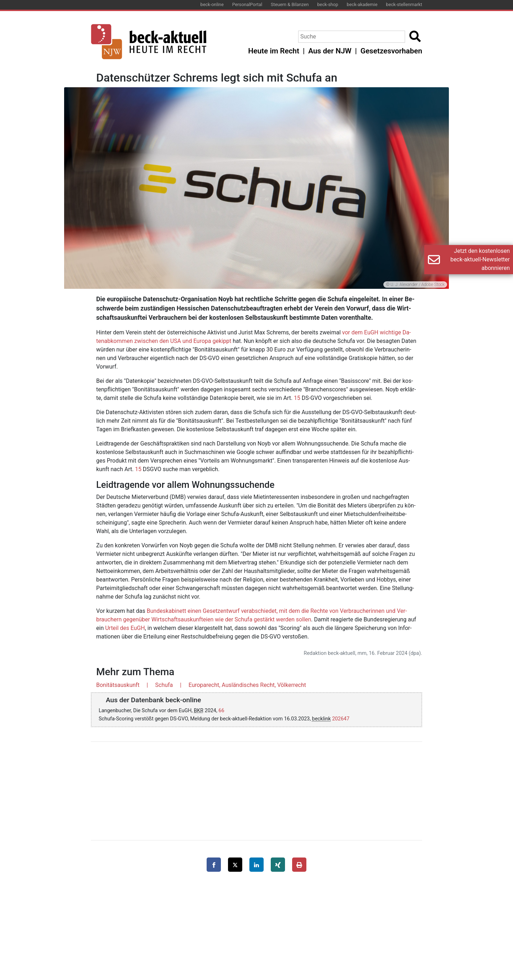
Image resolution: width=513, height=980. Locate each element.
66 (221, 711)
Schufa (164, 685)
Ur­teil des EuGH (125, 628)
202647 (341, 719)
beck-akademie (362, 4)
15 (297, 398)
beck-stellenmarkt (404, 4)
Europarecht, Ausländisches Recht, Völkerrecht (247, 685)
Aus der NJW (330, 51)
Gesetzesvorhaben (391, 51)
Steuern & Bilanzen (290, 4)
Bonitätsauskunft (118, 685)
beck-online (212, 4)
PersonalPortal (247, 4)
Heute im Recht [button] (274, 51)
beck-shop (328, 4)
